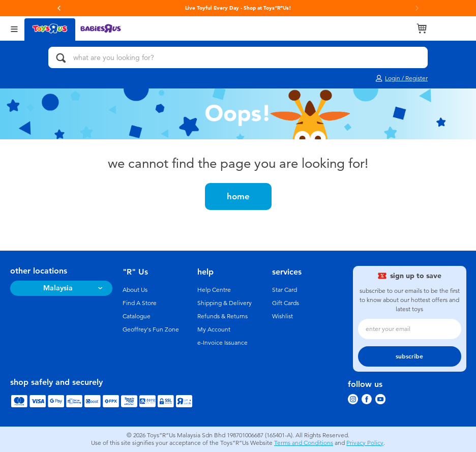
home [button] (238, 196)
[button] (59, 8)
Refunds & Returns (222, 316)
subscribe (409, 356)
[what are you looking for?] (238, 57)
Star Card (285, 290)
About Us (135, 290)
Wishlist (282, 316)
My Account (214, 329)
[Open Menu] (14, 28)
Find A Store (140, 303)
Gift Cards (286, 303)
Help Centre (214, 290)
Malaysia (58, 288)
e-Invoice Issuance (222, 343)
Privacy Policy (365, 443)
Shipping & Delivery (225, 303)
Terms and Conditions (304, 443)
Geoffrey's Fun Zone (151, 329)
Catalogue (137, 316)
